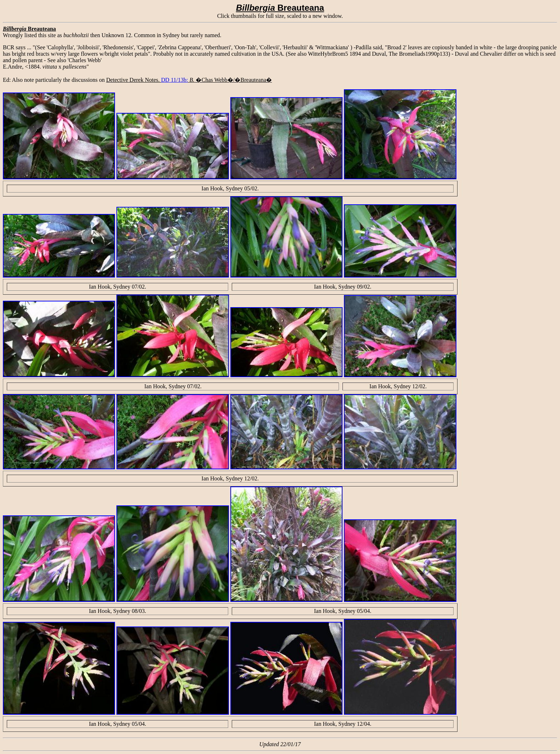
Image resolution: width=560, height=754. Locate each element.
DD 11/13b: (174, 80)
